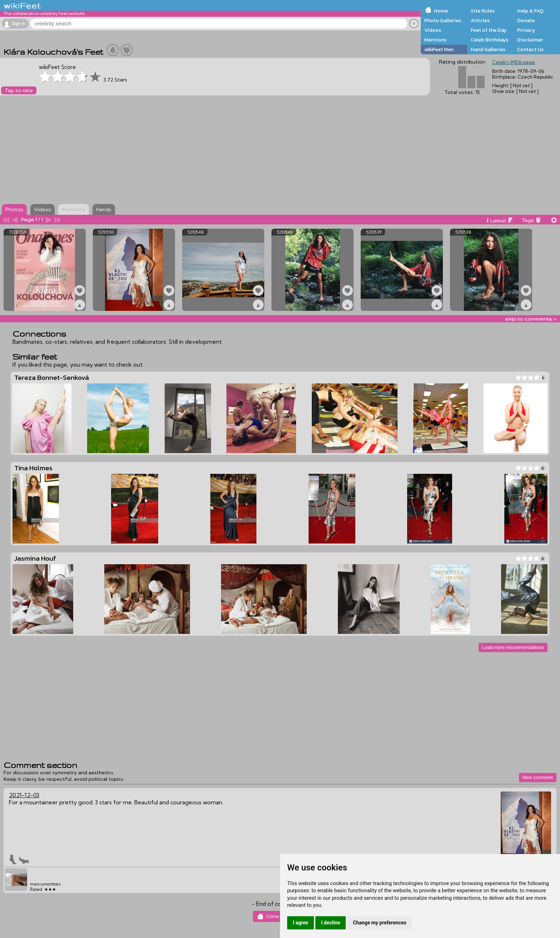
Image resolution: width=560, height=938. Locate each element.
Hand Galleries (488, 49)
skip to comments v (531, 319)
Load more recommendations (513, 647)
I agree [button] (301, 923)
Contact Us (530, 49)
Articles (480, 20)
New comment (538, 777)
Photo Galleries (443, 20)
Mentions (435, 40)
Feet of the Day (489, 30)
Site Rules (483, 11)
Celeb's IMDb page (514, 62)
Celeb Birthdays (489, 40)
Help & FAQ (530, 11)
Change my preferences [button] (379, 923)
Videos (433, 30)
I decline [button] (331, 923)
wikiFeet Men (439, 49)
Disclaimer (530, 40)
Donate (526, 20)
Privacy (526, 30)
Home (441, 11)
